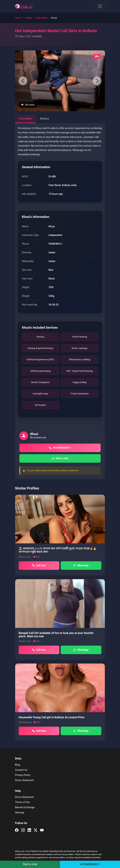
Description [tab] (25, 119)
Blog (18, 765)
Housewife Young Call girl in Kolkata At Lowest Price (52, 717)
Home (18, 18)
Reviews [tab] (45, 119)
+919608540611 (60, 448)
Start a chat (60, 458)
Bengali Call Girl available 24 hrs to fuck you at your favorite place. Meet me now (56, 635)
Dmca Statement (24, 780)
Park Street (42, 18)
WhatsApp (81, 566)
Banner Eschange (25, 807)
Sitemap (20, 813)
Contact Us (21, 770)
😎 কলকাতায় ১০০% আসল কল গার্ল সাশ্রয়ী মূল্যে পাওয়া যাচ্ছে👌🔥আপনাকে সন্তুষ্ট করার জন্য (58, 550)
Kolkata (29, 18)
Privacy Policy (23, 775)
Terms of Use (22, 802)
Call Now (39, 566)
